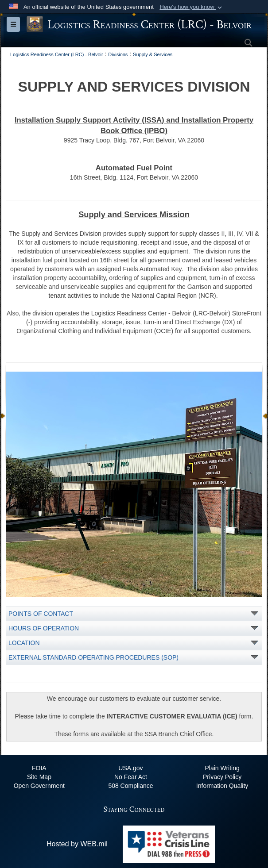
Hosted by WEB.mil (77, 844)
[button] (192, 7)
